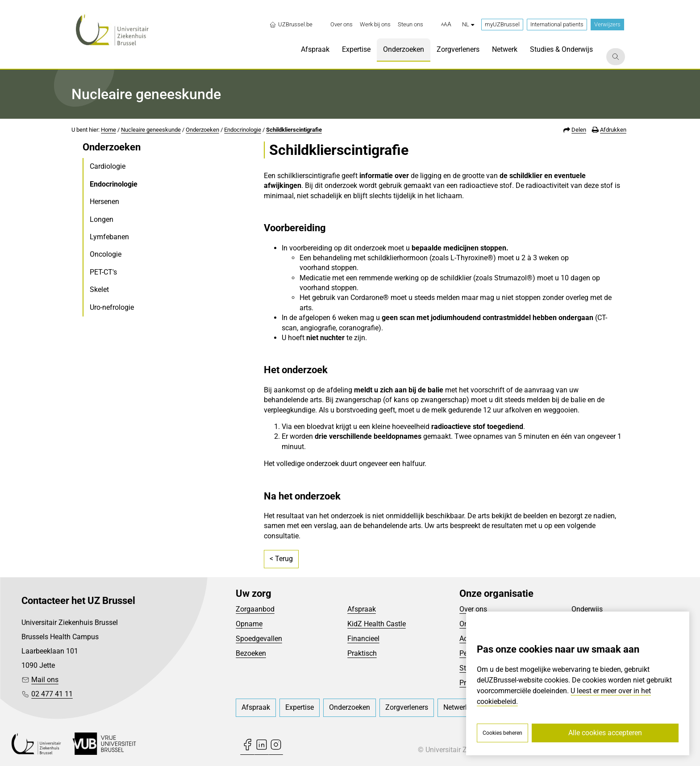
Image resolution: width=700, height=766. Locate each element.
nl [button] (468, 24)
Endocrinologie (243, 130)
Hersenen (104, 202)
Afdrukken (613, 130)
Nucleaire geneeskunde (151, 130)
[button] (446, 25)
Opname (249, 624)
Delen (579, 130)
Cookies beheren (502, 733)
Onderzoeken (202, 130)
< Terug (281, 559)
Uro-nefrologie (112, 307)
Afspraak (362, 609)
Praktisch (362, 653)
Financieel (363, 639)
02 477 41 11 (52, 694)
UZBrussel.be (291, 25)
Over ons (473, 609)
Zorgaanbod (255, 609)
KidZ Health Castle (377, 624)
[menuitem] (342, 25)
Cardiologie (108, 166)
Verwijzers (607, 24)
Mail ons (45, 680)
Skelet (99, 289)
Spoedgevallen (259, 639)
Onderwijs (587, 609)
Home (108, 130)
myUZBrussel (502, 24)
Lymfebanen (109, 237)
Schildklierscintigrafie (294, 130)
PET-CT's (103, 272)
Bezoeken (251, 653)
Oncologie (106, 254)
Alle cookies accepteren (605, 733)
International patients (557, 24)
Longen (102, 219)
